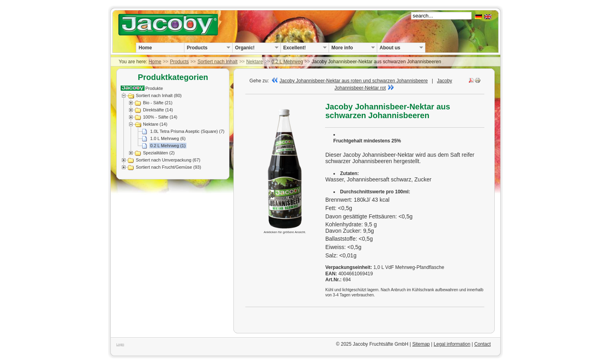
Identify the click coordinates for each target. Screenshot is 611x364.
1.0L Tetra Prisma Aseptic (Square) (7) (187, 131)
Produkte (154, 88)
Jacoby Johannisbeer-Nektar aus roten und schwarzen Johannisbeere (350, 81)
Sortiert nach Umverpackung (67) (168, 160)
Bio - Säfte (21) (158, 103)
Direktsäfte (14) (158, 110)
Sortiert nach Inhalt (218, 62)
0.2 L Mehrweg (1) (168, 146)
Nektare (255, 62)
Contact (483, 344)
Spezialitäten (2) (159, 153)
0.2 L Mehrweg (287, 62)
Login (120, 344)
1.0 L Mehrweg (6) (168, 138)
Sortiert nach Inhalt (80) (159, 95)
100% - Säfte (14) (160, 117)
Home (155, 62)
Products (179, 62)
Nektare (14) (155, 124)
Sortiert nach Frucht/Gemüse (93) (168, 167)
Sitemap (421, 344)
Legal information (452, 344)
